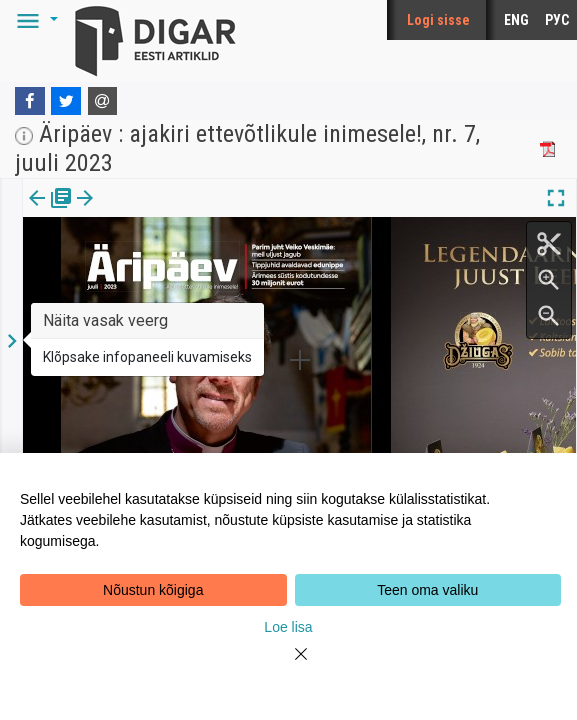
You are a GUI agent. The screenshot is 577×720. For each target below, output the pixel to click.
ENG (516, 20)
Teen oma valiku (427, 590)
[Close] (289, 666)
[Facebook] (30, 101)
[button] (34, 20)
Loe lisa (288, 627)
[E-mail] (103, 101)
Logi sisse (438, 20)
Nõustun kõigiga (153, 590)
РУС (557, 20)
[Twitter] (66, 101)
